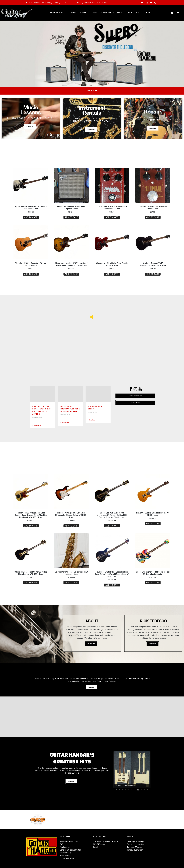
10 (144, 790)
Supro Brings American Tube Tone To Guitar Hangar (70, 409)
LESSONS (94, 13)
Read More (37, 425)
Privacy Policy (66, 853)
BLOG (138, 13)
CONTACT (148, 13)
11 (147, 790)
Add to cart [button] (31, 217)
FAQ (61, 844)
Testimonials (65, 847)
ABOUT (129, 13)
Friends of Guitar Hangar (70, 841)
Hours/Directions (67, 858)
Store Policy (65, 856)
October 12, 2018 (37, 417)
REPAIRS (83, 13)
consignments (107, 13)
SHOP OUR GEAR (58, 13)
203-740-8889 (99, 844)
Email (96, 847)
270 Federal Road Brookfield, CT (106, 841)
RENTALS (73, 13)
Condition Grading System (71, 850)
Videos (120, 13)
